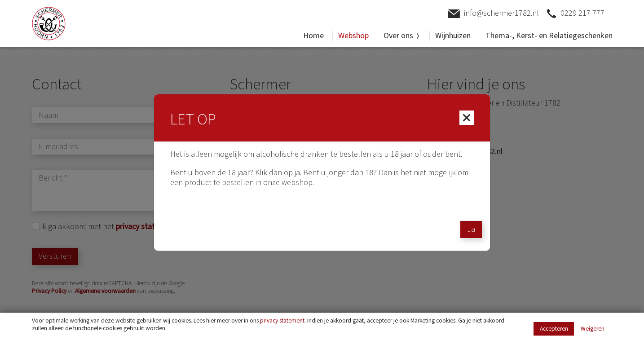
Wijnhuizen (453, 36)
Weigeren (593, 329)
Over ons (402, 36)
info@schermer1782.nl (493, 14)
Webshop (353, 36)
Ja (471, 229)
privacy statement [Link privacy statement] (282, 321)
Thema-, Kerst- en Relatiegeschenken (549, 36)
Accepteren (554, 329)
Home (313, 36)
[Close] (467, 118)
